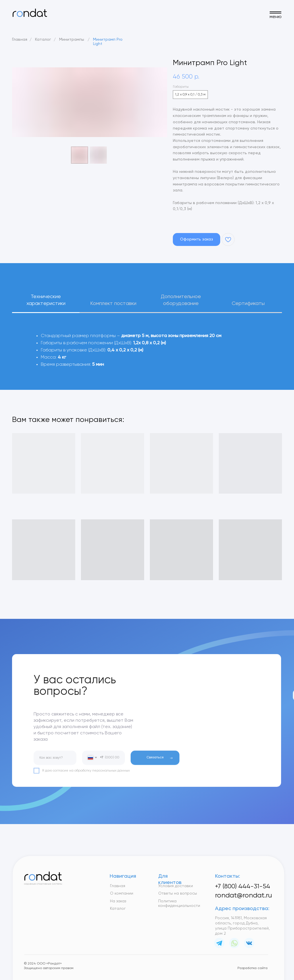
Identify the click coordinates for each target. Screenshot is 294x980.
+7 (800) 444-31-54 (243, 887)
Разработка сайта (253, 968)
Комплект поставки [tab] (113, 304)
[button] (197, 239)
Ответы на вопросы (178, 893)
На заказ (118, 901)
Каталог (43, 40)
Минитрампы (72, 40)
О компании (122, 893)
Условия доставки (176, 886)
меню (276, 17)
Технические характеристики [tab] (46, 300)
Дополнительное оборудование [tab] (181, 300)
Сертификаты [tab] (248, 304)
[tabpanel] (147, 360)
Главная (20, 40)
